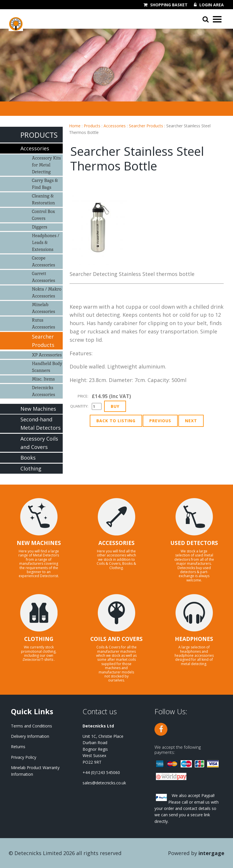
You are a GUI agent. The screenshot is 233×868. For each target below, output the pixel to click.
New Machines (38, 409)
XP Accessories (47, 355)
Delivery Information (30, 736)
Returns (18, 747)
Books (28, 458)
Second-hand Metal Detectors (41, 424)
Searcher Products (146, 126)
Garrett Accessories (43, 277)
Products (92, 126)
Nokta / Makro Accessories (47, 292)
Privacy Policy (24, 757)
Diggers (40, 227)
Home (75, 126)
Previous (160, 421)
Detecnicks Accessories (43, 391)
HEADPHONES (194, 639)
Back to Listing (116, 421)
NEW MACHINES (39, 543)
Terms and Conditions (31, 726)
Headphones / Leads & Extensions (46, 242)
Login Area (212, 5)
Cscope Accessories (43, 261)
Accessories (115, 126)
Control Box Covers (43, 215)
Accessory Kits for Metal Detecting (46, 165)
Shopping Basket (169, 5)
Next (191, 421)
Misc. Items (43, 379)
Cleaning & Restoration (43, 199)
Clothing (31, 468)
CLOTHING (39, 639)
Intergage (211, 853)
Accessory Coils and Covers (39, 443)
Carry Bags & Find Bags (45, 184)
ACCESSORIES (116, 543)
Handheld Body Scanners (47, 367)
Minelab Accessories (43, 308)
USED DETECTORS (194, 543)
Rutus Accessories (43, 323)
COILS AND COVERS (116, 639)
